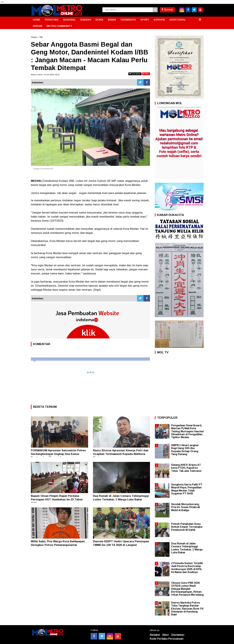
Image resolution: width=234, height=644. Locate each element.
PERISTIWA (52, 20)
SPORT (145, 20)
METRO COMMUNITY (59, 26)
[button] (200, 18)
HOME (37, 20)
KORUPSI (159, 20)
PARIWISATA (128, 20)
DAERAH (86, 20)
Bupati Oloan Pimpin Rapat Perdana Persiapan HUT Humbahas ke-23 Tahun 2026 (57, 499)
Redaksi (155, 635)
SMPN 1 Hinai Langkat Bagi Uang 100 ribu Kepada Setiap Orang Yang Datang (185, 450)
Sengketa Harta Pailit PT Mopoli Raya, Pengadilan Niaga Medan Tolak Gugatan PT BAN (187, 489)
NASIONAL (69, 20)
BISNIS (112, 20)
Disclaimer (178, 635)
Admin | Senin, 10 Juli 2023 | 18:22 (45, 75)
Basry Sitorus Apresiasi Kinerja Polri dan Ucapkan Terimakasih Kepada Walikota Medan (121, 454)
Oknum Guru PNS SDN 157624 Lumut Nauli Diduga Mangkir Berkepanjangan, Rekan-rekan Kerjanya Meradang (187, 589)
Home (34, 37)
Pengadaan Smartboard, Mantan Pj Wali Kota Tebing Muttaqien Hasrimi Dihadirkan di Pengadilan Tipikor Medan (187, 431)
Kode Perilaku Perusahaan (167, 639)
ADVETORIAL (178, 20)
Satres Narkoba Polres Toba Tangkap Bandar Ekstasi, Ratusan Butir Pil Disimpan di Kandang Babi (187, 609)
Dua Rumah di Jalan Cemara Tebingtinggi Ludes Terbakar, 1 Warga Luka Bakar (187, 548)
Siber (166, 635)
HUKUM (37, 26)
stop (146, 74)
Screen (167, 10)
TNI (41, 37)
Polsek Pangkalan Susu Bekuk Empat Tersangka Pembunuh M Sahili (187, 527)
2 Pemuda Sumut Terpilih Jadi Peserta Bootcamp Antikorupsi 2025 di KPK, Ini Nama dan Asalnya (187, 568)
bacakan (135, 74)
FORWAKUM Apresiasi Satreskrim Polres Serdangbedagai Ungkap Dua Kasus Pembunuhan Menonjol (58, 454)
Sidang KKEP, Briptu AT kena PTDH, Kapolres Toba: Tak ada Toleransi (186, 468)
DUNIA (99, 20)
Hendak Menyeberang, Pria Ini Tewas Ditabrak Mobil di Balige (186, 507)
